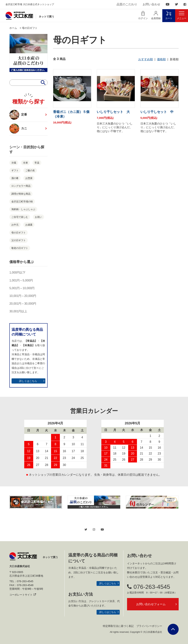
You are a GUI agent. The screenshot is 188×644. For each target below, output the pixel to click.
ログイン (143, 15)
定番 (18, 115)
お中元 (15, 225)
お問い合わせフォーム (151, 604)
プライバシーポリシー (149, 626)
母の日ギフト (30, 28)
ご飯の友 (30, 170)
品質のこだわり (127, 4)
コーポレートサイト (23, 595)
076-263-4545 (149, 587)
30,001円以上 (18, 311)
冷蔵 (14, 163)
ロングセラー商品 (21, 186)
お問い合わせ (151, 4)
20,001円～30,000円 (23, 304)
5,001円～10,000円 (22, 288)
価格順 (161, 59)
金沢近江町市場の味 (22, 202)
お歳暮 (29, 225)
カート (169, 15)
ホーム (13, 28)
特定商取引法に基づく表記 (118, 626)
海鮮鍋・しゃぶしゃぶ (23, 209)
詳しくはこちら (28, 381)
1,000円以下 (17, 273)
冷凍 (25, 163)
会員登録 (156, 15)
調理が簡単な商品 (21, 194)
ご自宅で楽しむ (20, 217)
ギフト (15, 170)
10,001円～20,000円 (23, 296)
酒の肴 (15, 178)
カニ (20, 129)
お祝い (38, 217)
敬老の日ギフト (20, 248)
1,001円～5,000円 (21, 280)
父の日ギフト (19, 240)
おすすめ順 (146, 59)
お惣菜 (29, 178)
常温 (37, 163)
